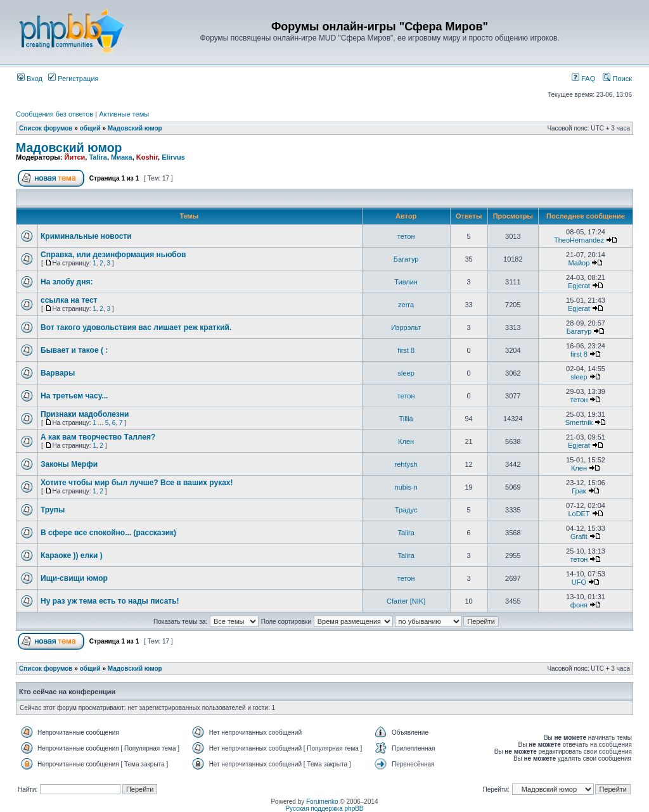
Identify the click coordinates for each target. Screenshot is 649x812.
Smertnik (579, 422)
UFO (579, 582)
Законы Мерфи (69, 464)
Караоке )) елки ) (72, 555)
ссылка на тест (69, 300)
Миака (122, 157)
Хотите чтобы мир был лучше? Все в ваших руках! (137, 483)
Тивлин (406, 282)
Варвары (58, 373)
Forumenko (322, 802)
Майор (579, 263)
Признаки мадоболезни (85, 414)
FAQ (583, 79)
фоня (579, 605)
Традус (406, 510)
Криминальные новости (86, 236)
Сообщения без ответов (55, 114)
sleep (406, 373)
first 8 (406, 350)
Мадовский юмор (135, 128)
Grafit (579, 536)
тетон (406, 236)
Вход (30, 79)
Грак (579, 491)
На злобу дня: (67, 282)
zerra (406, 305)
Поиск (617, 79)
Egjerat (579, 286)
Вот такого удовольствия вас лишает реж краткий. (136, 327)
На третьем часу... (74, 396)
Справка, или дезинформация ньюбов (113, 255)
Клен (406, 441)
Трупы (53, 510)
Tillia (406, 419)
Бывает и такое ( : (74, 350)
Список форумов (46, 128)
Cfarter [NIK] (406, 601)
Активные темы (124, 114)
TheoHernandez (579, 240)
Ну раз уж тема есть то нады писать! (110, 601)
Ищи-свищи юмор (74, 578)
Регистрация (73, 79)
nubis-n (406, 487)
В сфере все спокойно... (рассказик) (108, 533)
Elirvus (173, 157)
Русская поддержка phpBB (324, 809)
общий (90, 128)
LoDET (579, 514)
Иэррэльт (406, 327)
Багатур (406, 259)
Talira (98, 157)
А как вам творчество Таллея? (98, 437)
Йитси (74, 157)
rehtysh (406, 464)
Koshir (147, 157)
